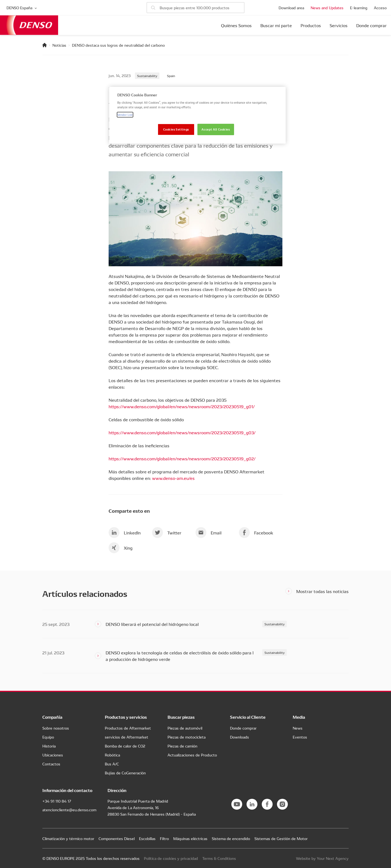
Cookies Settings (176, 129)
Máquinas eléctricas (190, 838)
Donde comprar (371, 25)
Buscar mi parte (276, 25)
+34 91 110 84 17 (57, 801)
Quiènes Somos (236, 25)
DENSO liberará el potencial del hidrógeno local (152, 624)
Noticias (59, 45)
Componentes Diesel (117, 838)
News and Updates (327, 8)
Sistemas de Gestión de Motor (281, 838)
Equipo (48, 737)
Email (209, 533)
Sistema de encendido (231, 838)
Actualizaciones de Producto (192, 755)
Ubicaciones (53, 755)
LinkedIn (125, 533)
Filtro (164, 838)
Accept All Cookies (216, 129)
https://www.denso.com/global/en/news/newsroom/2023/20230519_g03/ (182, 432)
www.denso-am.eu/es (173, 478)
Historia (49, 746)
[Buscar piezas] (195, 8)
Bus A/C (112, 764)
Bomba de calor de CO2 (125, 746)
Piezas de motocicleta (187, 737)
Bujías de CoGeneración (125, 773)
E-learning (359, 8)
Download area (291, 8)
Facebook (256, 533)
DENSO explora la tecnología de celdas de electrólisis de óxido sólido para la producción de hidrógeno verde (180, 656)
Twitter (167, 533)
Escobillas (147, 838)
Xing (121, 548)
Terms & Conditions (219, 858)
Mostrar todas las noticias (322, 591)
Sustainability (147, 76)
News (298, 728)
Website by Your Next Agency (322, 858)
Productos (311, 25)
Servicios (339, 25)
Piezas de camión (182, 746)
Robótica (112, 755)
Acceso (380, 8)
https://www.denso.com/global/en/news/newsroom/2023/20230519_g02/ (182, 458)
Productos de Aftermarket (128, 728)
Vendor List (125, 115)
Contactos (51, 764)
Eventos (300, 737)
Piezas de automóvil (185, 728)
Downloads (239, 737)
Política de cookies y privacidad (171, 858)
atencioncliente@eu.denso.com (69, 810)
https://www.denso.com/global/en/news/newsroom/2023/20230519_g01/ (182, 406)
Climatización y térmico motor (68, 838)
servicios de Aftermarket (127, 737)
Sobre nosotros (56, 728)
